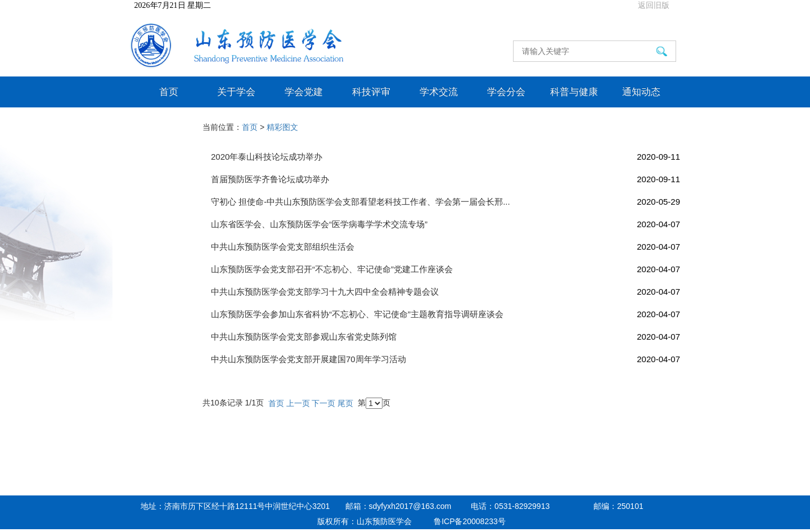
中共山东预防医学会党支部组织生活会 (445, 247)
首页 (169, 91)
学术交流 (439, 91)
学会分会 (506, 91)
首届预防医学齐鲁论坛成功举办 (445, 179)
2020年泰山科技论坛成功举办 (445, 157)
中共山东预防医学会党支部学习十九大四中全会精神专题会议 (445, 292)
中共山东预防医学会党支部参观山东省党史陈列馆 (445, 337)
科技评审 (371, 91)
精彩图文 (282, 127)
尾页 (345, 403)
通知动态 (641, 91)
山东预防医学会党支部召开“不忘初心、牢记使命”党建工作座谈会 (445, 269)
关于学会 (236, 91)
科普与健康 (574, 91)
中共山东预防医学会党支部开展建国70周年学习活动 (445, 359)
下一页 (323, 403)
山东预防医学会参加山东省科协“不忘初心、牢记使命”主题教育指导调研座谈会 (445, 314)
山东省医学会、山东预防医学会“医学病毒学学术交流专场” (445, 224)
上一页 (298, 403)
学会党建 (304, 91)
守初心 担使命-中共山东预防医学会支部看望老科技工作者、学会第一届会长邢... (445, 202)
